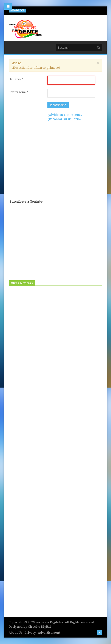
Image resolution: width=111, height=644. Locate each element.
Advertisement (49, 633)
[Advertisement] (56, 165)
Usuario (16, 79)
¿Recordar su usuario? (64, 119)
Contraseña (18, 92)
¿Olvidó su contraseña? (65, 115)
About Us (16, 633)
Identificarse (58, 105)
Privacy (30, 633)
